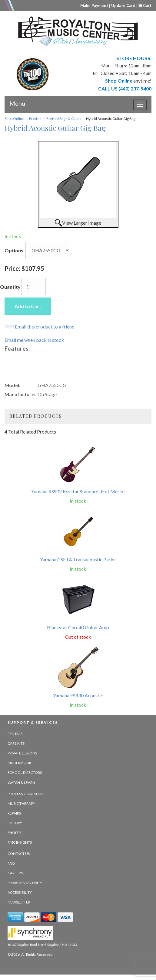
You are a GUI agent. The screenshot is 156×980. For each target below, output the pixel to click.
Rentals (15, 734)
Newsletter (19, 902)
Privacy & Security (25, 883)
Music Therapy (21, 803)
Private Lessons (22, 753)
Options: (15, 250)
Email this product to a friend (45, 327)
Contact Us (19, 854)
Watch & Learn (21, 783)
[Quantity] (34, 286)
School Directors (25, 772)
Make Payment (94, 5)
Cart (145, 5)
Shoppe (15, 833)
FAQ (11, 863)
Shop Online (14, 119)
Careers (15, 873)
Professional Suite (26, 794)
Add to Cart (28, 306)
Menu (17, 101)
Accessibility (20, 892)
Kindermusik (20, 763)
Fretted (35, 119)
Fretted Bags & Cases (64, 119)
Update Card (123, 5)
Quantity (10, 287)
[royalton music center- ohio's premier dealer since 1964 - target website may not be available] (78, 31)
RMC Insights (20, 842)
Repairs (14, 813)
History (15, 823)
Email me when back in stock (34, 340)
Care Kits (16, 743)
